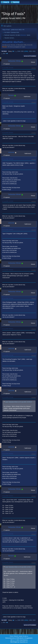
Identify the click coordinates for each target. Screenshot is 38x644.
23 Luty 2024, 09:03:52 (8, 454)
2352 (30, 51)
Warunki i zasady (18, 636)
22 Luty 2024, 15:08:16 (8, 230)
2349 (19, 51)
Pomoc (12, 636)
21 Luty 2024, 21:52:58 (8, 102)
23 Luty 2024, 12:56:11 (8, 496)
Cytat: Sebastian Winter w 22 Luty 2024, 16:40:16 (18, 402)
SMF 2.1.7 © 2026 (15, 640)
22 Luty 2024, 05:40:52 (8, 133)
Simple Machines (24, 640)
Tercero (5, 47)
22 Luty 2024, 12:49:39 (8, 201)
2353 (34, 51)
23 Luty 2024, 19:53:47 (8, 562)
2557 (4, 54)
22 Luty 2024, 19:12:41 (8, 298)
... (16, 51)
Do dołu (4, 51)
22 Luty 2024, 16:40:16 (8, 270)
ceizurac (11, 152)
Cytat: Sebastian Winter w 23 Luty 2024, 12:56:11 (18, 567)
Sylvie (28, 35)
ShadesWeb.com (24, 642)
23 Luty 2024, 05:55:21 (8, 329)
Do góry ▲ (26, 636)
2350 (22, 51)
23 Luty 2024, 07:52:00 (8, 397)
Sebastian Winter (15, 61)
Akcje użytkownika (30, 56)
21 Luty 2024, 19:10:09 (8, 68)
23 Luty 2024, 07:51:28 (8, 355)
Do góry (4, 620)
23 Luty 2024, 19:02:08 (8, 534)
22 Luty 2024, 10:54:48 (8, 159)
